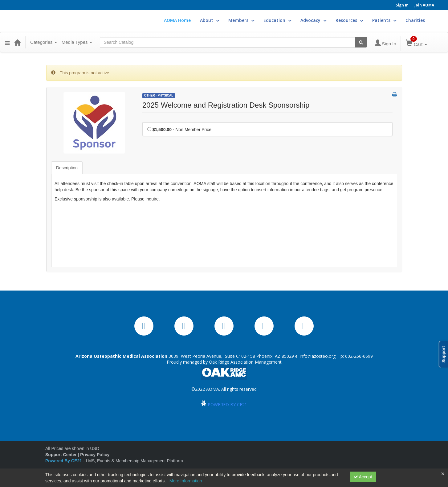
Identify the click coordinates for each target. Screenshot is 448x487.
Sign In (402, 5)
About (210, 20)
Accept (363, 477)
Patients (384, 20)
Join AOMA (424, 5)
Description (67, 168)
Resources (349, 20)
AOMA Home (177, 20)
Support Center (61, 455)
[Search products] (361, 42)
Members (241, 20)
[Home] (17, 42)
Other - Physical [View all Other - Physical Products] (159, 95)
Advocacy (313, 20)
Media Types (77, 42)
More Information (186, 481)
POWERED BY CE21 (227, 404)
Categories (44, 42)
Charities (415, 20)
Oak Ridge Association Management (245, 362)
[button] (7, 42)
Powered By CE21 (64, 461)
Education (277, 20)
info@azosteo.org (318, 356)
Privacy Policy (95, 455)
